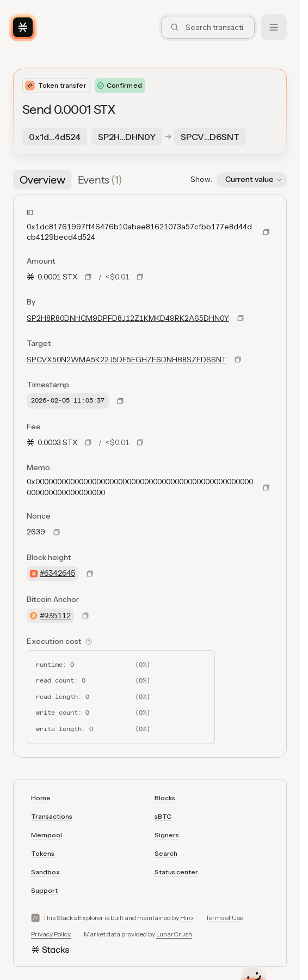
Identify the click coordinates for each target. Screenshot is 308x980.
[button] (252, 180)
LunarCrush (174, 934)
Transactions (52, 816)
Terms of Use (224, 918)
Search (166, 853)
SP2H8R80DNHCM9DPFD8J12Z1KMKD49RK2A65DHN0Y (128, 318)
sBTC (163, 816)
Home (41, 798)
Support (44, 890)
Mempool (47, 835)
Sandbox (45, 872)
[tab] (42, 180)
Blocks (165, 798)
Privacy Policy (51, 934)
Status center (176, 872)
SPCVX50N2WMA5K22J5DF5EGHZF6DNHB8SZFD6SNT (127, 360)
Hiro (186, 918)
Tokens (43, 853)
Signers (167, 835)
